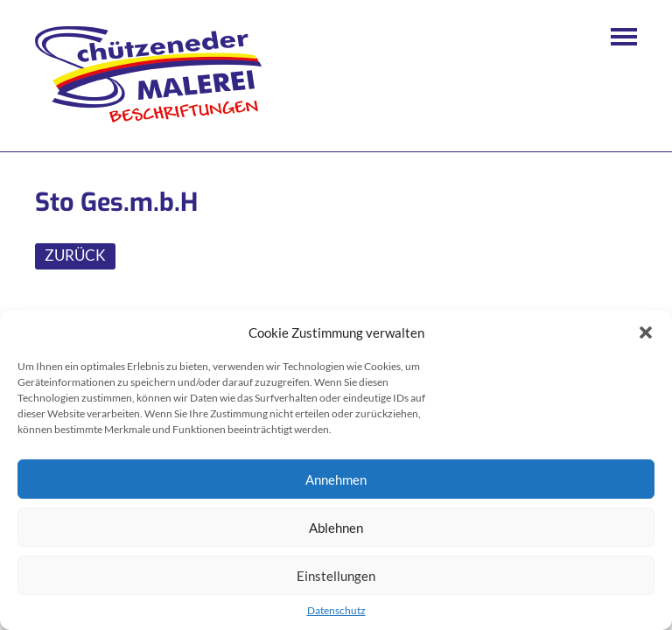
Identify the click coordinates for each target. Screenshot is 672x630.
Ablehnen (336, 528)
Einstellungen (336, 576)
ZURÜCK (75, 255)
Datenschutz (336, 610)
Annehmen (336, 479)
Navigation (624, 37)
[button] (646, 332)
